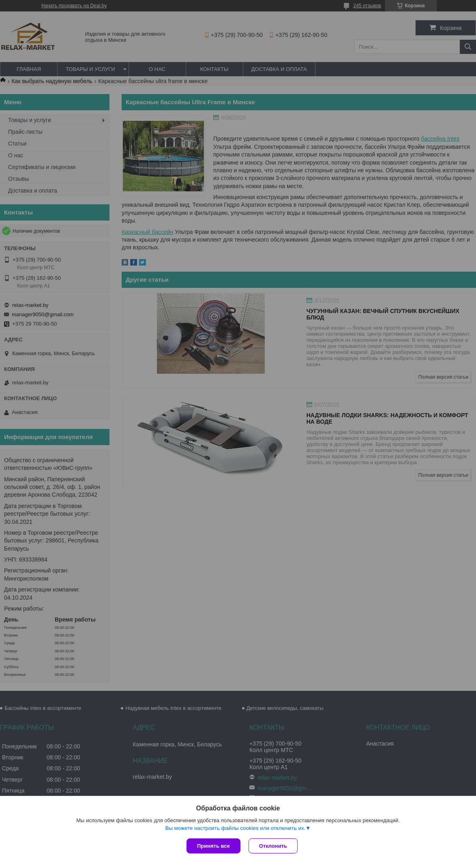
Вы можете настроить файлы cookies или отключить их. (235, 828)
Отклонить (273, 846)
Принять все (213, 846)
